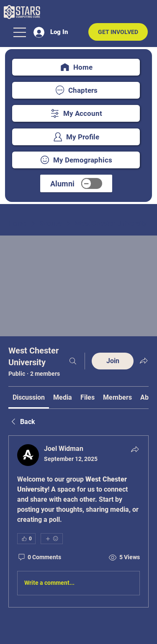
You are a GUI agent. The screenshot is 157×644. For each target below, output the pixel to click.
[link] (29, 397)
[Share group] (144, 361)
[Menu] (20, 32)
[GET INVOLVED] (118, 32)
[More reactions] (52, 539)
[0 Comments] (39, 558)
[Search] (73, 361)
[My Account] (76, 113)
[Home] (76, 67)
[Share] (135, 449)
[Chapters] (76, 90)
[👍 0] (26, 539)
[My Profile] (76, 137)
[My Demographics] (76, 160)
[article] (78, 521)
